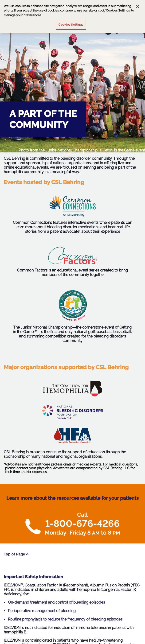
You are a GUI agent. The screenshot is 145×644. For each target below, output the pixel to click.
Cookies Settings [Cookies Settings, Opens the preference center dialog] (71, 23)
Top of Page (16, 554)
